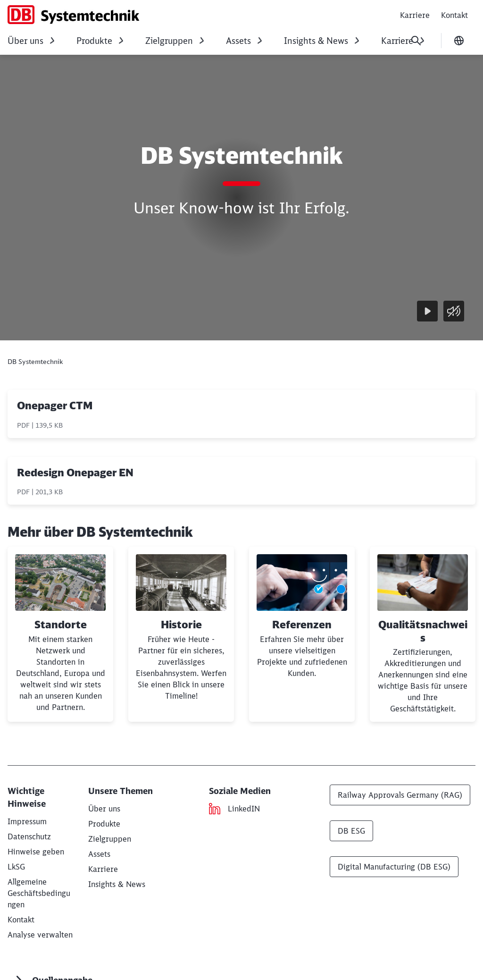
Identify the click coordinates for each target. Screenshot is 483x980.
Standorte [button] (61, 625)
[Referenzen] (302, 634)
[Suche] (416, 41)
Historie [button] (181, 625)
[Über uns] (104, 809)
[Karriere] (103, 869)
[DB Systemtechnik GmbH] (27, 821)
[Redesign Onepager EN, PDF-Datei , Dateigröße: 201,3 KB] (241, 481)
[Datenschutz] (29, 836)
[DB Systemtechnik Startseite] (73, 15)
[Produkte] (104, 824)
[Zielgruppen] (110, 839)
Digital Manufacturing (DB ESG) (394, 867)
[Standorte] (60, 634)
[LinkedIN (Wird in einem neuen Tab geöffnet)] (244, 809)
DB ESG (351, 831)
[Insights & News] (117, 884)
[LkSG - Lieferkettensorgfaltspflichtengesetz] (16, 867)
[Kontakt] (21, 920)
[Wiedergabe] (427, 311)
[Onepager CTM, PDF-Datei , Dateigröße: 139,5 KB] (241, 414)
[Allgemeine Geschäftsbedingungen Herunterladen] (39, 893)
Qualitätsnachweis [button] (423, 631)
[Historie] (181, 634)
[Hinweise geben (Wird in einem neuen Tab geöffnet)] (36, 852)
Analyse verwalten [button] (40, 935)
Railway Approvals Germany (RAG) (400, 795)
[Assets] (99, 854)
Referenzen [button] (302, 625)
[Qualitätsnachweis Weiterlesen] (423, 634)
